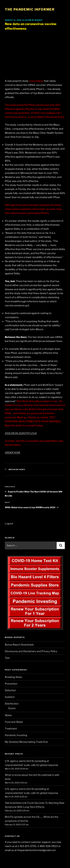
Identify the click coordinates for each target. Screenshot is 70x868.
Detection (10, 690)
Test (7, 658)
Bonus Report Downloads (19, 645)
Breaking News (17, 469)
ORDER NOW (13, 453)
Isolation (10, 697)
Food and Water (14, 722)
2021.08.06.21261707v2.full (21, 433)
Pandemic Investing (16, 735)
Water (8, 715)
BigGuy (39, 20)
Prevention (11, 684)
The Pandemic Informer (30, 9)
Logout (9, 523)
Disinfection (12, 704)
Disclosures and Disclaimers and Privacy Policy (31, 651)
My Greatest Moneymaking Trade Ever (27, 742)
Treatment (11, 729)
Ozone (12, 708)
